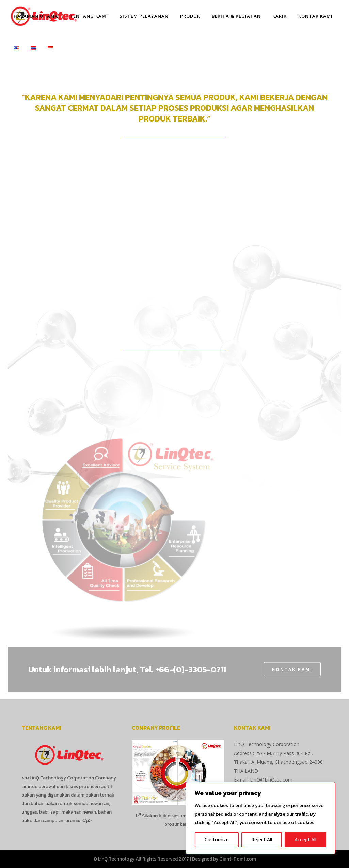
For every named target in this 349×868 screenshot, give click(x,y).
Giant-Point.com (238, 859)
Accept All (305, 840)
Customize (217, 840)
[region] (260, 818)
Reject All (262, 840)
